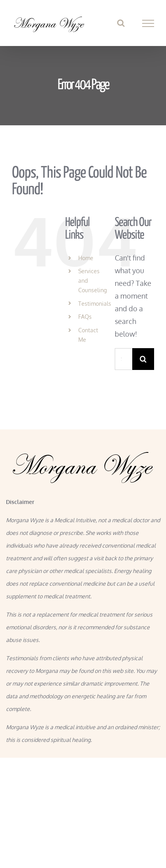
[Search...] (124, 359)
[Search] (143, 359)
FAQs (85, 317)
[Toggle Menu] (148, 23)
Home (86, 258)
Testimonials (95, 304)
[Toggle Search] (121, 23)
